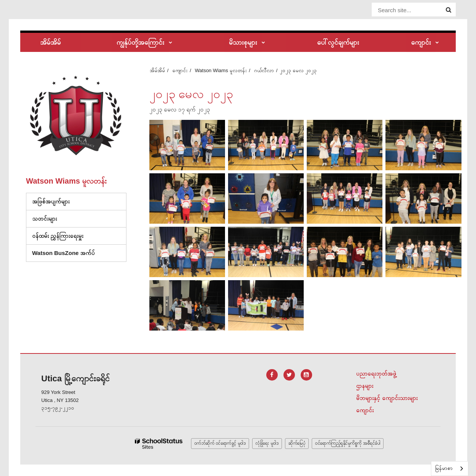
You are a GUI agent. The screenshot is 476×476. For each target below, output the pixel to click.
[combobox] (450, 469)
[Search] (448, 10)
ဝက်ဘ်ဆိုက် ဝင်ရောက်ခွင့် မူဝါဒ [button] (220, 443)
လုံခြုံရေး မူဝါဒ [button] (267, 443)
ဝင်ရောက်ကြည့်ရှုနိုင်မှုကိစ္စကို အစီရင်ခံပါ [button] (348, 443)
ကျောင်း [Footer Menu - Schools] (365, 410)
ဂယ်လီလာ (264, 70)
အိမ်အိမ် (157, 70)
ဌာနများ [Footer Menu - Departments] (365, 386)
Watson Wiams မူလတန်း (221, 70)
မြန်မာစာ (444, 468)
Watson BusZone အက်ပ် (63, 253)
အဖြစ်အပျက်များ (51, 201)
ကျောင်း (180, 70)
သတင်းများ (45, 219)
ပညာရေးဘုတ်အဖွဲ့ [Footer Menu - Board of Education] (376, 374)
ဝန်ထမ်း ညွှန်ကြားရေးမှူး (58, 236)
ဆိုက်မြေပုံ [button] (297, 443)
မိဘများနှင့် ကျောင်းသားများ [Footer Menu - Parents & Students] (387, 398)
